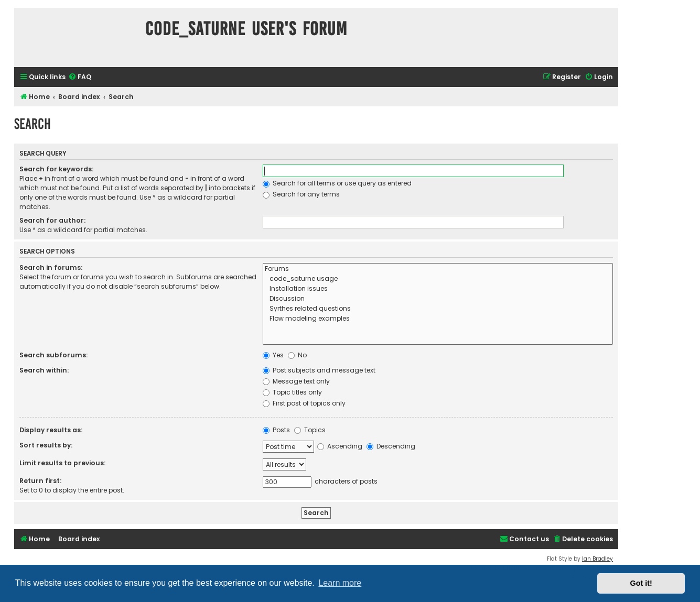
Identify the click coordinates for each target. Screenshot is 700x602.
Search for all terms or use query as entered (337, 183)
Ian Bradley (597, 559)
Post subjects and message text (319, 370)
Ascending (340, 446)
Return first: (40, 481)
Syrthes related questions (438, 309)
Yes (273, 355)
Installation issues (438, 289)
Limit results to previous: (62, 463)
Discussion (438, 299)
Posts (276, 430)
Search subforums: (53, 355)
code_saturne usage (438, 279)
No (297, 355)
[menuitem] (80, 77)
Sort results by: (46, 445)
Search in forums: (51, 267)
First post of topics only (304, 403)
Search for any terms (301, 194)
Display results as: (51, 430)
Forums (438, 269)
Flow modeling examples (438, 319)
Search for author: (52, 220)
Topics (310, 430)
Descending (391, 446)
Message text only (296, 381)
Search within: (44, 370)
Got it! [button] (641, 583)
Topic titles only (292, 392)
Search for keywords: (56, 169)
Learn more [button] (340, 583)
